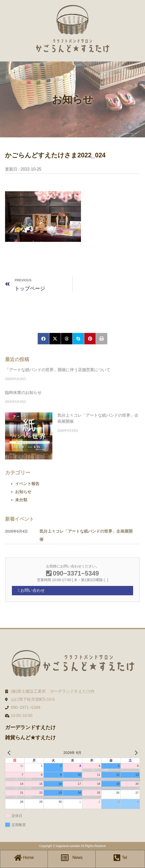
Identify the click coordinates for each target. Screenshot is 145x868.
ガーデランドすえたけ (30, 727)
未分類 (21, 500)
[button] (43, 339)
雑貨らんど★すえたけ (30, 737)
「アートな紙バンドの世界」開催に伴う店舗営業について (58, 370)
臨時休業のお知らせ (23, 393)
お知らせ (23, 492)
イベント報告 (27, 484)
